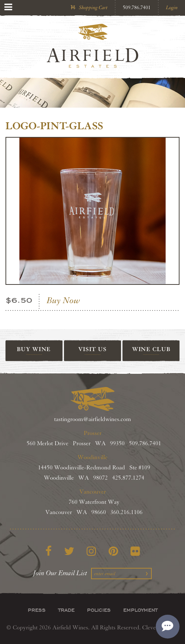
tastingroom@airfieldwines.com (93, 419)
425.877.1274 (128, 478)
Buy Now (63, 301)
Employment (140, 610)
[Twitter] (69, 551)
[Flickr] (135, 551)
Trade (66, 610)
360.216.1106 (127, 512)
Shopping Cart (93, 8)
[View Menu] (8, 7)
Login (172, 8)
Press (37, 610)
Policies (99, 610)
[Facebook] (48, 551)
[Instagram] (91, 551)
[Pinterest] (113, 551)
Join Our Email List (60, 573)
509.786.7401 (137, 8)
